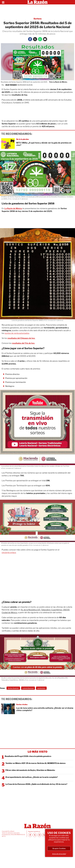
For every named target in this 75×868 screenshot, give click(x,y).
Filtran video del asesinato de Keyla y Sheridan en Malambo (30, 770)
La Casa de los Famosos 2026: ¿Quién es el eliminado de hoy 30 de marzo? (36, 784)
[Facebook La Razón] (30, 39)
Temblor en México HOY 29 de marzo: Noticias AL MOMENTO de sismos (35, 763)
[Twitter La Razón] (35, 39)
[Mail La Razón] (45, 39)
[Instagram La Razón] (39, 835)
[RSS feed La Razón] (44, 835)
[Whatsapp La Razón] (40, 39)
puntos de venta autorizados (17, 333)
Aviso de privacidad (59, 854)
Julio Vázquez (11, 85)
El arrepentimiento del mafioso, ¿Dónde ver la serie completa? (32, 777)
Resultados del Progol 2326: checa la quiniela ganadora (28, 756)
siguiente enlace (9, 553)
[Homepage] (37, 2)
